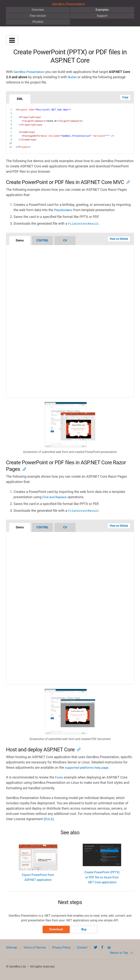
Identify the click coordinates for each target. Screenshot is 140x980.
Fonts (59, 777)
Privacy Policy (61, 948)
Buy (84, 930)
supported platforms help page (88, 767)
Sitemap (12, 948)
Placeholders (64, 210)
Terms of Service (35, 948)
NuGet (72, 77)
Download (56, 930)
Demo (20, 240)
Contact (82, 948)
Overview (38, 10)
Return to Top (122, 953)
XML (20, 99)
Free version (38, 16)
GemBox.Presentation (68, 4)
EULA (49, 819)
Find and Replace (55, 497)
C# (65, 240)
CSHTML (42, 240)
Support (102, 16)
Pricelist (38, 22)
